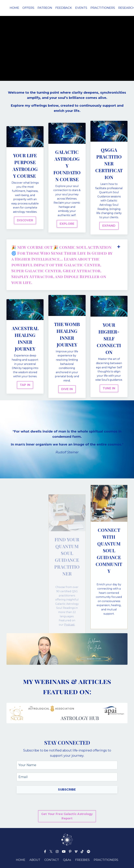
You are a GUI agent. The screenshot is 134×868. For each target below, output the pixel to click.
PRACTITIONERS (103, 8)
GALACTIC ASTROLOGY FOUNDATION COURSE (67, 166)
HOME (14, 8)
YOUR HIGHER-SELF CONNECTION (109, 338)
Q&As (67, 860)
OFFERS (28, 8)
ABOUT (35, 860)
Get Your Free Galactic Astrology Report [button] (67, 816)
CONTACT (52, 860)
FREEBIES (82, 860)
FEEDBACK (64, 8)
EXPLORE (67, 224)
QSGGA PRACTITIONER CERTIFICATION (109, 164)
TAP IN (25, 385)
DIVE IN (67, 389)
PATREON (45, 8)
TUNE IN (109, 388)
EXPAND (109, 226)
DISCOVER (25, 220)
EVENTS (81, 8)
